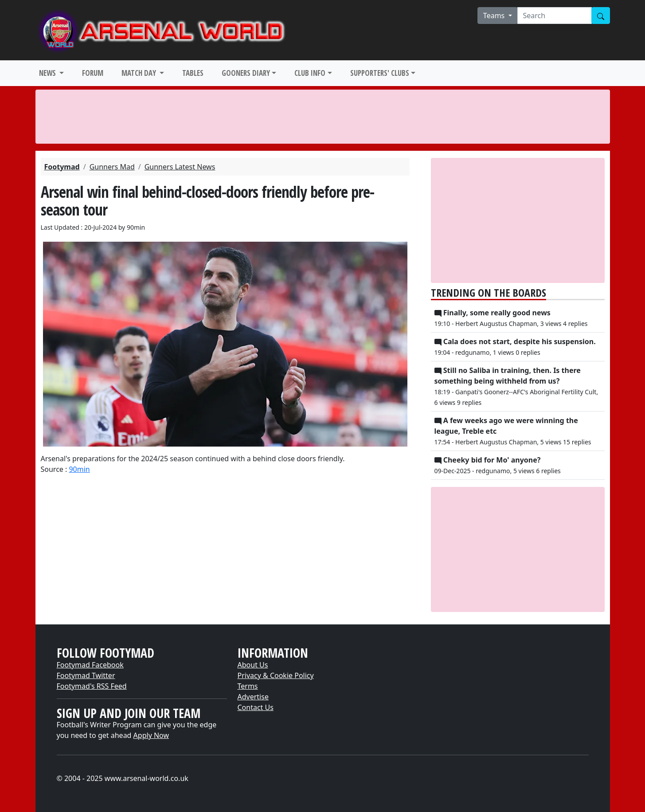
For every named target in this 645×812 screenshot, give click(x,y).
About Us (253, 665)
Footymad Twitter (86, 675)
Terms (248, 686)
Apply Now (151, 735)
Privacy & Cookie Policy (276, 675)
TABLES (193, 73)
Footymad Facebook (90, 665)
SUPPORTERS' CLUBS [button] (380, 73)
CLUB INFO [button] (310, 73)
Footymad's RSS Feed (92, 686)
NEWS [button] (48, 73)
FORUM (93, 73)
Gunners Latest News (180, 167)
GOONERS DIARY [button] (246, 73)
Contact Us (256, 707)
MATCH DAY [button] (140, 73)
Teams (495, 16)
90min (79, 469)
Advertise (253, 697)
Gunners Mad (112, 167)
